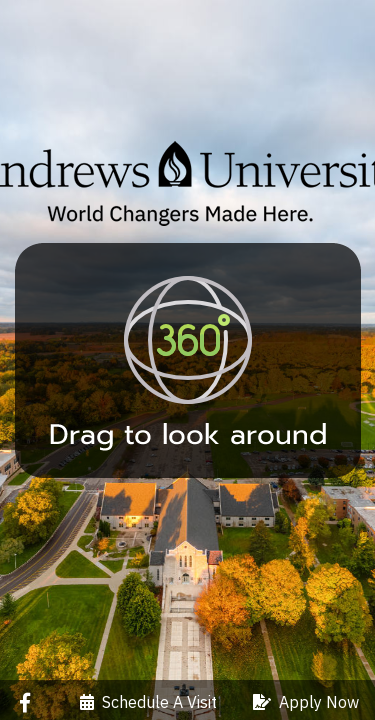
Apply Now (306, 702)
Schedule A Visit (148, 702)
